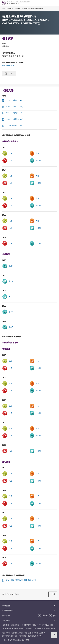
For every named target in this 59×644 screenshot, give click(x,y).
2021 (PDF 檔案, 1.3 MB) (14, 126)
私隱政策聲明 (19, 628)
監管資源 (10, 9)
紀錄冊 (18, 9)
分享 (53, 594)
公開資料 (6, 625)
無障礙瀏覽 (15, 625)
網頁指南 (38, 628)
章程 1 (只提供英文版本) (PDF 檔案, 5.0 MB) (21, 580)
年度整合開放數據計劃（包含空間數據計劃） (38, 625)
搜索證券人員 (8, 65)
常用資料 (6, 621)
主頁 (4, 9)
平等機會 (8, 628)
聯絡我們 (6, 606)
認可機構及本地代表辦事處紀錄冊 (32, 9)
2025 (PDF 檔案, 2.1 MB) (14, 100)
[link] (43, 153)
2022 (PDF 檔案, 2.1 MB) (14, 119)
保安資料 (29, 628)
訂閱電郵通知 (8, 610)
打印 (8, 74)
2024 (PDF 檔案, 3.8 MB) (14, 107)
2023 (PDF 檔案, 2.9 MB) (14, 113)
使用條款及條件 (49, 628)
